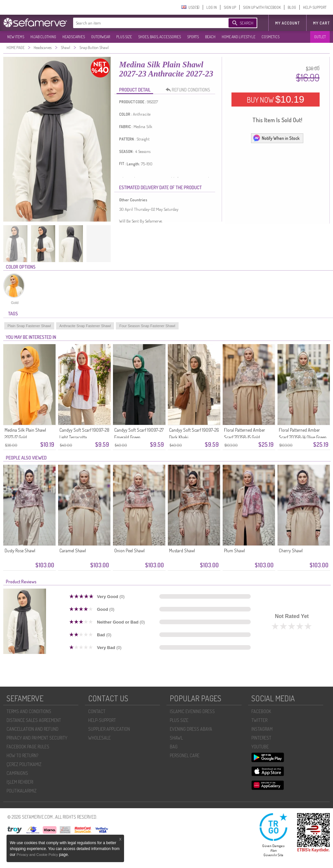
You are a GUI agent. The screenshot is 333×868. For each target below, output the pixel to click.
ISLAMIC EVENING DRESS (192, 711)
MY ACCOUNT (287, 23)
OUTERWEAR (101, 37)
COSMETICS (270, 37)
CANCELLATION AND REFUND (32, 729)
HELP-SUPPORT (315, 7)
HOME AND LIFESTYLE (238, 37)
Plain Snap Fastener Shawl (29, 326)
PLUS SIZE (124, 37)
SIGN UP (230, 7)
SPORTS (193, 37)
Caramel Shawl (73, 551)
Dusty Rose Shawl (20, 551)
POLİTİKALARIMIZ (22, 791)
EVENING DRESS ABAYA (191, 729)
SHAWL (176, 738)
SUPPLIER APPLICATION (109, 729)
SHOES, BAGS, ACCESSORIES (159, 37)
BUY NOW (276, 99)
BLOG (292, 7)
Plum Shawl (234, 551)
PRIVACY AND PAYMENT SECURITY (37, 738)
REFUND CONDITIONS (190, 90)
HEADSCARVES (74, 37)
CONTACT (97, 711)
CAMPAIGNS (17, 773)
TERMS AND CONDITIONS (29, 711)
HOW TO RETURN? (22, 755)
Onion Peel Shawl (129, 551)
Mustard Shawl (182, 551)
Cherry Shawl (291, 551)
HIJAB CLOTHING (43, 37)
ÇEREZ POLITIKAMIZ (24, 764)
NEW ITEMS (16, 37)
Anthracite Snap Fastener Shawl (85, 326)
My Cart (321, 23)
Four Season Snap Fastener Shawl (147, 326)
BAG (174, 747)
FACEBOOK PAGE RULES (28, 747)
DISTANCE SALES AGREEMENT (34, 720)
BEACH (210, 37)
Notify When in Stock (276, 138)
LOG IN (212, 7)
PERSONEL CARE (185, 755)
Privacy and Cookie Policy (38, 855)
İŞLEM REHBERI (20, 782)
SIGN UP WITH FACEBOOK (262, 7)
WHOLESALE (99, 738)
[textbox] (144, 23)
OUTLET (320, 37)
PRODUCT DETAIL (135, 90)
